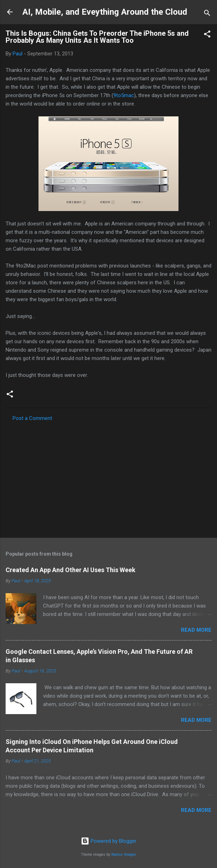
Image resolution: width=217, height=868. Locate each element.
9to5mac (124, 95)
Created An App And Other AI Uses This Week (71, 570)
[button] (207, 35)
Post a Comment (32, 418)
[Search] (207, 14)
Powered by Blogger (109, 841)
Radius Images (124, 855)
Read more (196, 630)
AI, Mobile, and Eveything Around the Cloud (105, 12)
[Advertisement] (108, 477)
